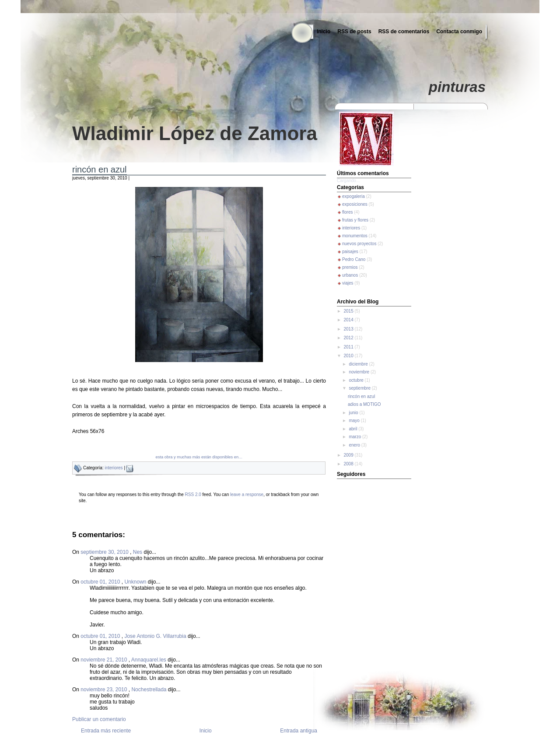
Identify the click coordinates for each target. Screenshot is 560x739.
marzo (355, 437)
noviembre (359, 372)
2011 (349, 347)
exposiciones (355, 204)
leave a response (247, 494)
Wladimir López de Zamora (195, 133)
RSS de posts (354, 32)
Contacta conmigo (459, 32)
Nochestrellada (149, 690)
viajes (348, 283)
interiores (114, 468)
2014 (349, 320)
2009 (349, 455)
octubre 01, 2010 (101, 582)
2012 (349, 338)
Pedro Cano (354, 259)
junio (354, 413)
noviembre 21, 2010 (104, 660)
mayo (355, 421)
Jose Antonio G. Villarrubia (155, 636)
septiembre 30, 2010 (105, 552)
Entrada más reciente (106, 731)
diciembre (359, 364)
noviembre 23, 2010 (104, 690)
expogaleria (353, 196)
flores (347, 212)
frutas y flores (355, 220)
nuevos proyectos (359, 244)
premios (350, 267)
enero (355, 445)
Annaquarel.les (149, 660)
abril (353, 429)
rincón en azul (100, 169)
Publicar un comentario (99, 719)
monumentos (355, 236)
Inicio (324, 32)
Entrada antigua (299, 731)
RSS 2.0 (193, 494)
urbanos (350, 275)
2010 (349, 356)
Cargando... (348, 181)
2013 (349, 329)
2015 (349, 311)
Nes (138, 552)
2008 (349, 464)
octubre (357, 380)
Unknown (135, 582)
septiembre (360, 388)
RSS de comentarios (404, 32)
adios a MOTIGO (364, 404)
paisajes (350, 252)
